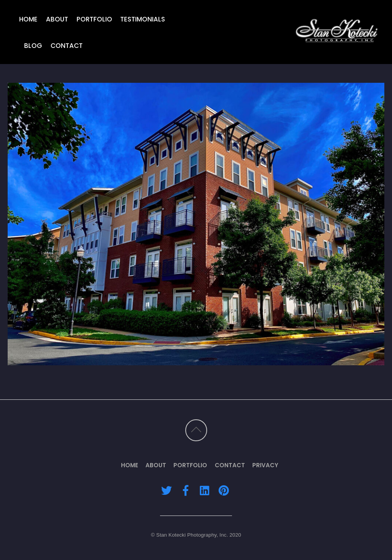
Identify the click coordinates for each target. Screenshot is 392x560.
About (57, 19)
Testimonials (143, 19)
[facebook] (186, 490)
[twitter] (167, 490)
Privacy (265, 465)
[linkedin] (204, 490)
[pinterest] (224, 490)
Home (28, 19)
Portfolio (94, 19)
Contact (67, 46)
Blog (33, 46)
